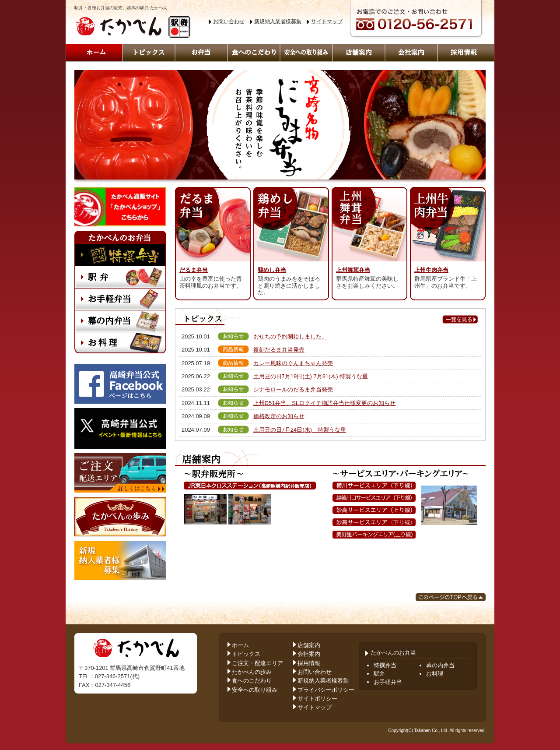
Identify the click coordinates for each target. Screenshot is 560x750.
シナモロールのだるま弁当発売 (293, 389)
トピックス (246, 654)
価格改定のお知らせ (279, 416)
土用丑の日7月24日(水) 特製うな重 (300, 430)
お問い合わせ (229, 21)
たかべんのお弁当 (391, 653)
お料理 (435, 674)
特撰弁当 (385, 665)
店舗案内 (309, 645)
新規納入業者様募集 (278, 21)
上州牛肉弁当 (431, 270)
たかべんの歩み (252, 672)
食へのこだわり (252, 681)
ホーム (240, 645)
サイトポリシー (317, 699)
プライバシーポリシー (326, 690)
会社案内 (309, 654)
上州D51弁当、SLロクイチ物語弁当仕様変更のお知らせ (325, 403)
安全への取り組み (255, 690)
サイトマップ (327, 21)
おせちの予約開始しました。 (290, 336)
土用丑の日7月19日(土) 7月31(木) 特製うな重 (311, 376)
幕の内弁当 (440, 665)
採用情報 (309, 663)
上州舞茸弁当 (353, 270)
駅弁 (379, 674)
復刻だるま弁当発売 (279, 350)
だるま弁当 (194, 270)
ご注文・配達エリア (257, 663)
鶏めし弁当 (272, 270)
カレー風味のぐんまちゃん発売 (293, 363)
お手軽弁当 (388, 682)
